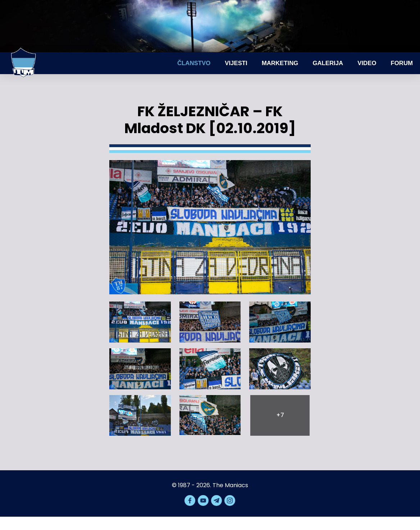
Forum (402, 63)
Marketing (280, 63)
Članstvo (194, 63)
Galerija (328, 63)
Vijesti (236, 63)
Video (367, 63)
